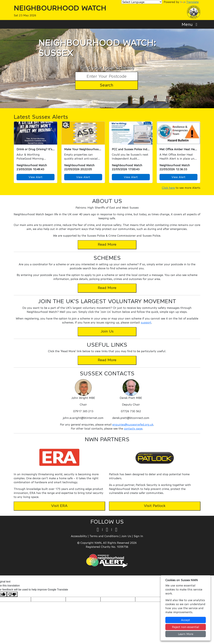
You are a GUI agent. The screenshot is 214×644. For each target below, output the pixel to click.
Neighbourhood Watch (60, 8)
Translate (189, 2)
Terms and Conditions (104, 536)
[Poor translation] (12, 594)
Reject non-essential (186, 627)
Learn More (186, 634)
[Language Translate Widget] (142, 2)
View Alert (36, 177)
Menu (190, 24)
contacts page (133, 428)
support (146, 322)
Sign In (138, 536)
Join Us (126, 536)
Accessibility (79, 536)
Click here (168, 188)
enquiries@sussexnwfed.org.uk (133, 424)
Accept (186, 620)
